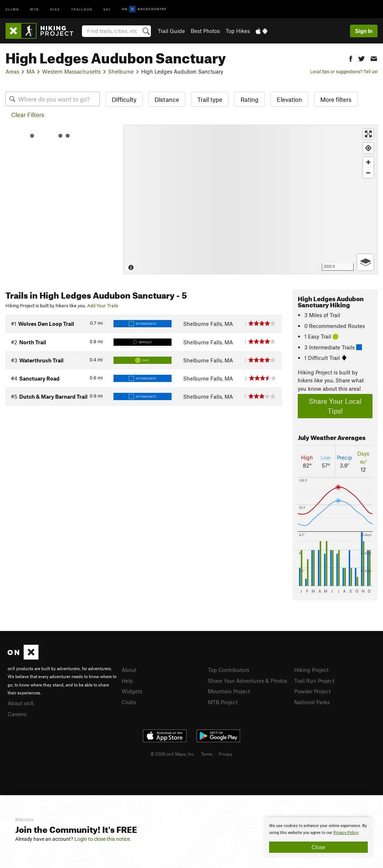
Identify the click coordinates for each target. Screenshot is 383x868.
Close (318, 847)
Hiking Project (311, 670)
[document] (318, 838)
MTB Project (223, 702)
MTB (35, 9)
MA (31, 71)
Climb (12, 9)
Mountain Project (229, 691)
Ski (107, 9)
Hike (55, 9)
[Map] (250, 200)
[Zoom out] (368, 173)
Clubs (129, 702)
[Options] (365, 262)
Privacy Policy (346, 833)
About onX (21, 703)
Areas (12, 71)
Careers (17, 714)
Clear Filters (28, 115)
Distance (167, 99)
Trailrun (82, 9)
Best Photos (205, 31)
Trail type (210, 99)
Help (127, 681)
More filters (336, 99)
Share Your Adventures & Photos (248, 681)
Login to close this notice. (103, 839)
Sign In (364, 31)
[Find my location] (368, 148)
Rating (250, 99)
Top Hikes (238, 31)
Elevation (289, 99)
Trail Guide (171, 31)
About (129, 670)
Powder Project (312, 691)
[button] (351, 58)
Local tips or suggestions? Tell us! (344, 71)
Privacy (226, 754)
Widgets (132, 691)
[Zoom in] (368, 162)
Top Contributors (228, 670)
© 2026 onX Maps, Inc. (173, 754)
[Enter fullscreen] (368, 134)
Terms (207, 754)
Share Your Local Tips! (335, 406)
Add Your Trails (103, 306)
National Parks (312, 702)
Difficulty (124, 99)
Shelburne (121, 71)
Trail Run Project (314, 681)
